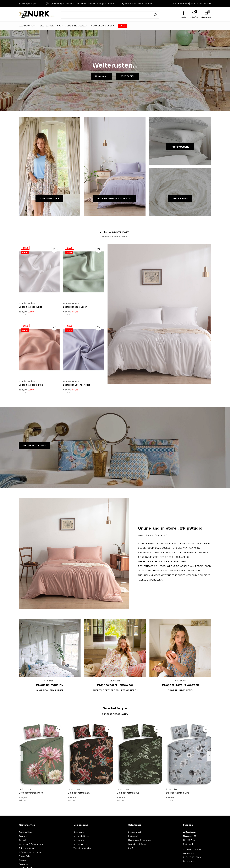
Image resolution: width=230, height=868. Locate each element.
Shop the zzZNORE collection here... (115, 690)
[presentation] (21, 756)
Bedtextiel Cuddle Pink (31, 385)
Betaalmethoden (27, 848)
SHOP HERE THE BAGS (34, 445)
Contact (22, 840)
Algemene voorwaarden (30, 852)
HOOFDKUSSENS (180, 147)
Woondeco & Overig (103, 26)
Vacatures (23, 864)
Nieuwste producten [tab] (115, 714)
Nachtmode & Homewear (72, 26)
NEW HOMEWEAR (49, 198)
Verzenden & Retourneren (31, 844)
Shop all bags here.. (180, 690)
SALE (122, 26)
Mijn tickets (79, 840)
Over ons (23, 836)
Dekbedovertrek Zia (79, 793)
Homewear (101, 76)
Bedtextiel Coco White (30, 307)
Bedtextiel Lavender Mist (76, 385)
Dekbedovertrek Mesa (31, 793)
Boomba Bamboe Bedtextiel (115, 198)
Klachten (23, 860)
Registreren (79, 832)
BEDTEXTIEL (128, 76)
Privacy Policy (25, 856)
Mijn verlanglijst (81, 844)
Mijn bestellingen (81, 836)
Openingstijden (26, 832)
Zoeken (155, 15)
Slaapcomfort (28, 26)
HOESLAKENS (180, 198)
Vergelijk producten (82, 848)
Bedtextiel (47, 26)
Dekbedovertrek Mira (178, 793)
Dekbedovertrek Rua (128, 793)
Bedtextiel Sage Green (75, 307)
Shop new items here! (50, 690)
